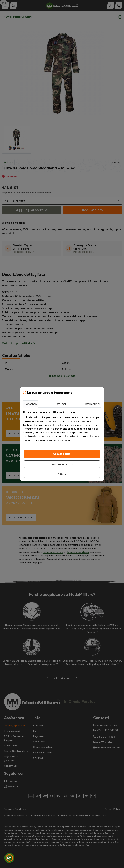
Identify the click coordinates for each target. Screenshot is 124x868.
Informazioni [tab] (92, 404)
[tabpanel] (62, 426)
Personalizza (62, 464)
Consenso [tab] (31, 404)
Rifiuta (62, 474)
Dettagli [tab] (61, 404)
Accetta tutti (62, 454)
